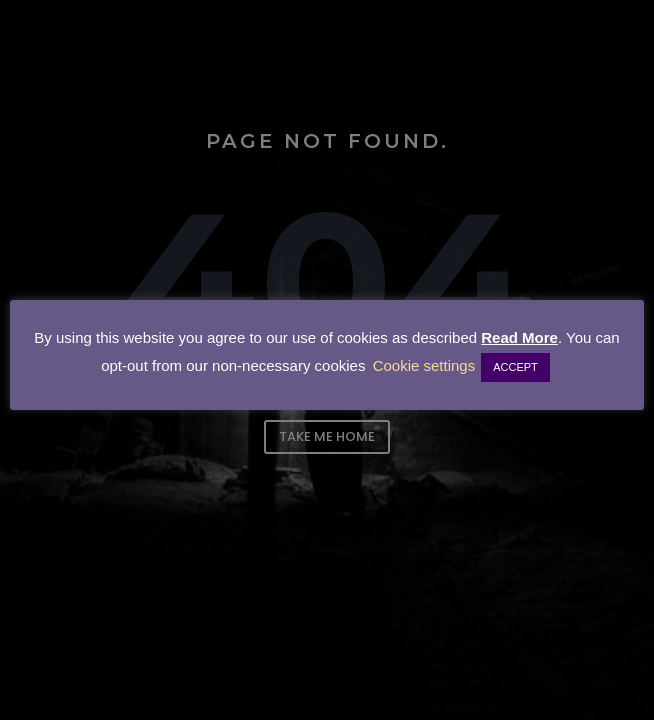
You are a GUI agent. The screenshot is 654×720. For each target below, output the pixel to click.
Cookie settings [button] (424, 365)
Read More (519, 337)
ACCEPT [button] (515, 367)
